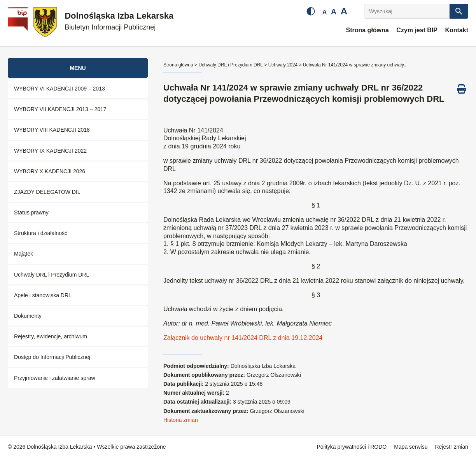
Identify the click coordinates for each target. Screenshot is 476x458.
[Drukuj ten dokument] (462, 89)
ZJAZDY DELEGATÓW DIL (47, 192)
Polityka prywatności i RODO (352, 447)
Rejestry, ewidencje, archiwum (51, 336)
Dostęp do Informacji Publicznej (52, 357)
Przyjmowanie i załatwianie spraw (55, 378)
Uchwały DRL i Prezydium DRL (52, 275)
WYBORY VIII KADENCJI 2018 (52, 130)
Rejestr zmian (451, 447)
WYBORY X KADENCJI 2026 (50, 171)
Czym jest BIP (417, 30)
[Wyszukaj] (407, 11)
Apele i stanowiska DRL (43, 295)
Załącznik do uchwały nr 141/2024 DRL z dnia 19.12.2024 (243, 338)
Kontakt (457, 30)
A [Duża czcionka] (344, 11)
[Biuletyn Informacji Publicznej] (19, 23)
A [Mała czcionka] (325, 12)
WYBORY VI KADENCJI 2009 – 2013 (59, 89)
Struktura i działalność (41, 233)
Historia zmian (181, 420)
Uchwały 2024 (283, 65)
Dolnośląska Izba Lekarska (119, 21)
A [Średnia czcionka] (334, 12)
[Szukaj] (459, 11)
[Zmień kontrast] (311, 11)
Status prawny (31, 212)
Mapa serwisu (411, 447)
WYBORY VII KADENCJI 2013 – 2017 (60, 109)
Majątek (24, 254)
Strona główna (367, 30)
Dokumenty (28, 316)
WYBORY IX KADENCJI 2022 (50, 151)
